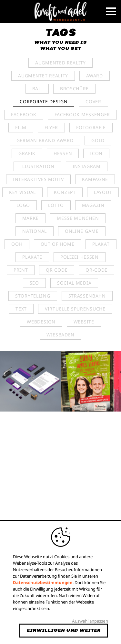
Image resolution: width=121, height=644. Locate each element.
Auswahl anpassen (90, 621)
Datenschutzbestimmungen (43, 582)
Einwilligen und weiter (64, 630)
